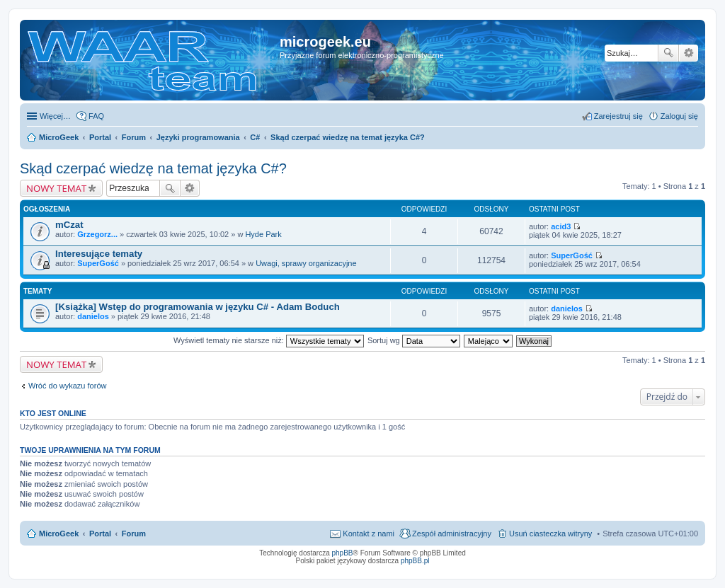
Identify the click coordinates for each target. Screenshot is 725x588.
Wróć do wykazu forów (67, 386)
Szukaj (668, 53)
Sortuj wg (414, 340)
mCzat (69, 225)
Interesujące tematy (99, 254)
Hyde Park (263, 234)
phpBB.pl (415, 561)
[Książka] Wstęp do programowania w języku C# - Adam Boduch (198, 307)
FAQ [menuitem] (96, 116)
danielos (93, 316)
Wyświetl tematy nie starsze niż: (269, 340)
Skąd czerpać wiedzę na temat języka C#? (153, 168)
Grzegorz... (97, 234)
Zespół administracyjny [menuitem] (452, 534)
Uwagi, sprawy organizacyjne (306, 263)
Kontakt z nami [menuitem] (369, 534)
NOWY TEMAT (56, 188)
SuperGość (98, 263)
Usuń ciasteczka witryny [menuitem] (550, 534)
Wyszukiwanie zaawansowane (689, 53)
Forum (134, 534)
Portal (100, 137)
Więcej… (55, 116)
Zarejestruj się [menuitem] (618, 116)
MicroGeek (59, 534)
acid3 (561, 226)
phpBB (343, 553)
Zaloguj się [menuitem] (679, 116)
